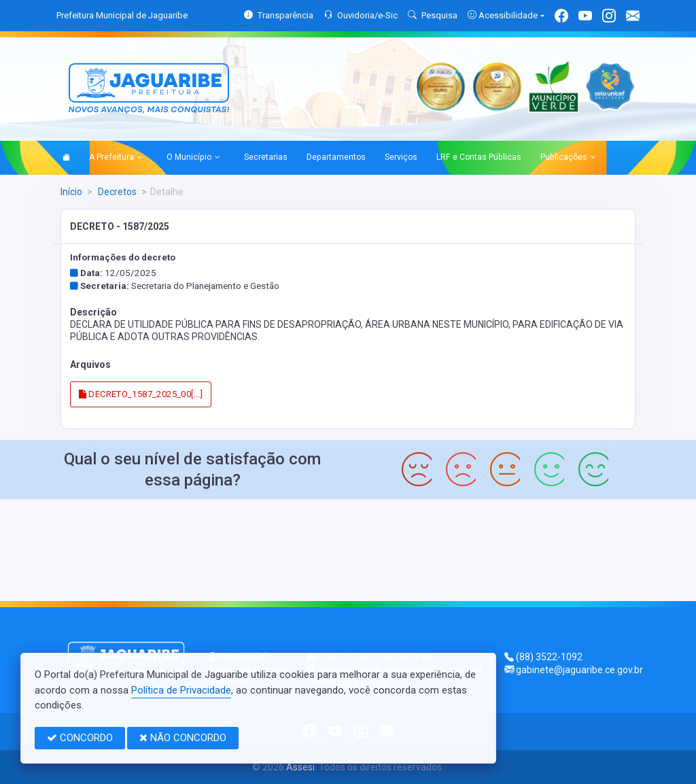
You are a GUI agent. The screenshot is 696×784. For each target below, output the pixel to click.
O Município (193, 158)
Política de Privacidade (181, 690)
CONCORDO (80, 738)
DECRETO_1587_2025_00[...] (141, 394)
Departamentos (336, 157)
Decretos (116, 192)
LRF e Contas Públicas (479, 157)
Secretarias (266, 157)
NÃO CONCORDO (183, 738)
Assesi (300, 767)
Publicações (568, 158)
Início (71, 192)
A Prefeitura (116, 158)
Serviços (401, 157)
